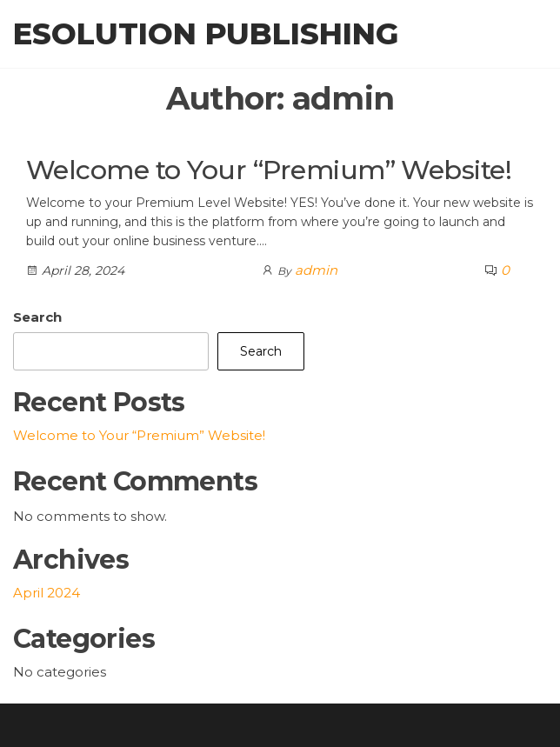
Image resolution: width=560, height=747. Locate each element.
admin (316, 270)
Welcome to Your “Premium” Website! (269, 170)
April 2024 (47, 593)
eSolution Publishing (206, 34)
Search (37, 317)
